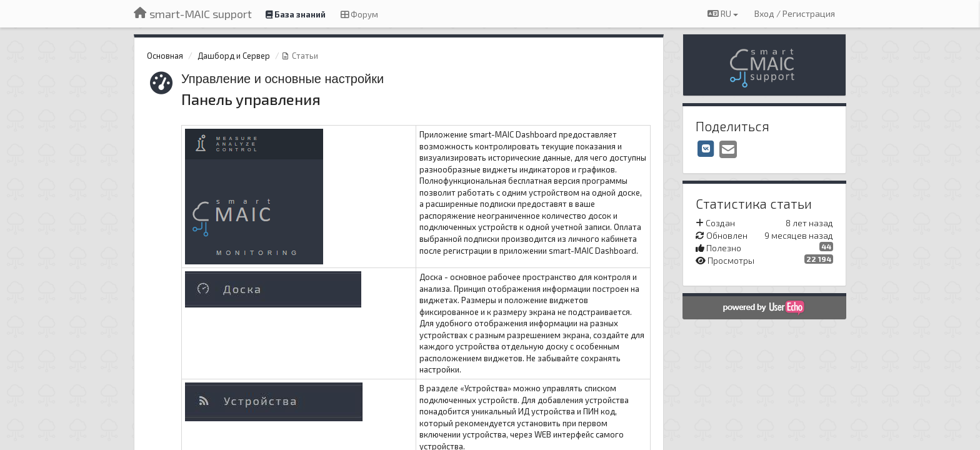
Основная (165, 56)
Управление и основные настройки (282, 79)
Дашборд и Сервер (234, 56)
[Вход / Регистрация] (795, 14)
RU (723, 13)
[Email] (728, 150)
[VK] (706, 149)
